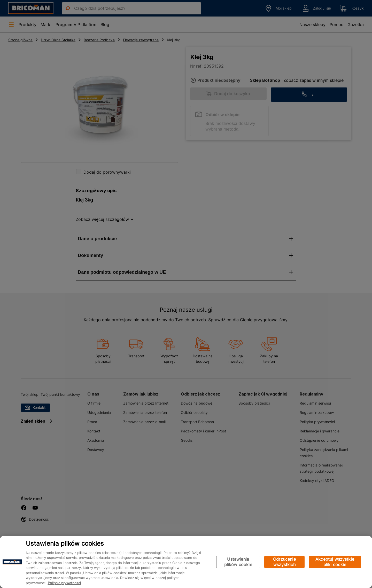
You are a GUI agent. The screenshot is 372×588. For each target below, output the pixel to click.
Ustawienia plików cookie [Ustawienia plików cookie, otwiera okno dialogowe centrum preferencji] (238, 562)
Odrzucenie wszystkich (284, 562)
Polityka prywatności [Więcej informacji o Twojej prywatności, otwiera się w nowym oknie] (64, 583)
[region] (186, 562)
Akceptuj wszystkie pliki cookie (335, 562)
